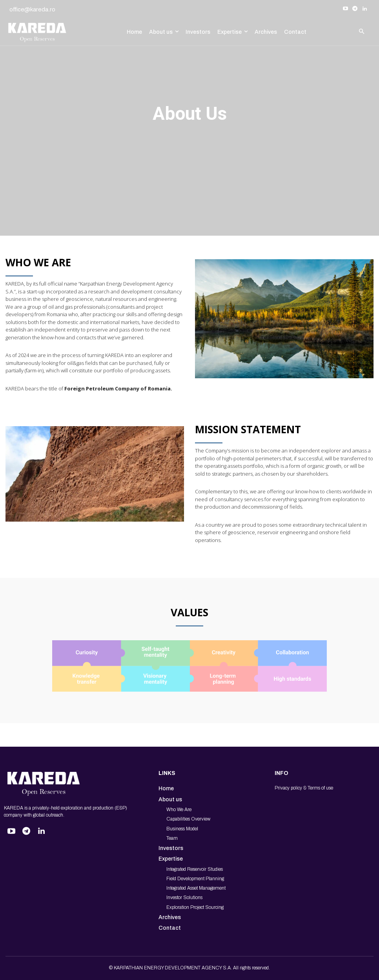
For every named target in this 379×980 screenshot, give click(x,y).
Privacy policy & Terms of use (304, 788)
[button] (362, 32)
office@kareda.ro (32, 9)
